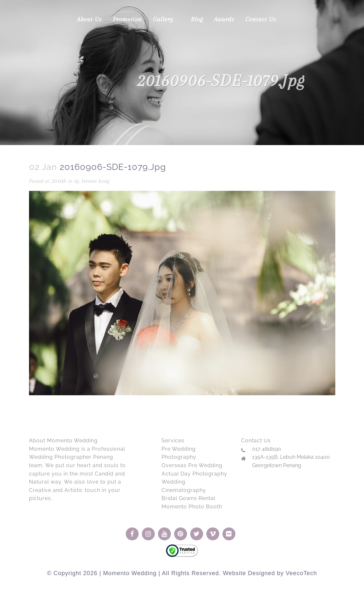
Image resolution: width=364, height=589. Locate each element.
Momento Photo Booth (192, 507)
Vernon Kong (95, 181)
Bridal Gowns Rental (188, 498)
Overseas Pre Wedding (192, 465)
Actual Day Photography (194, 474)
